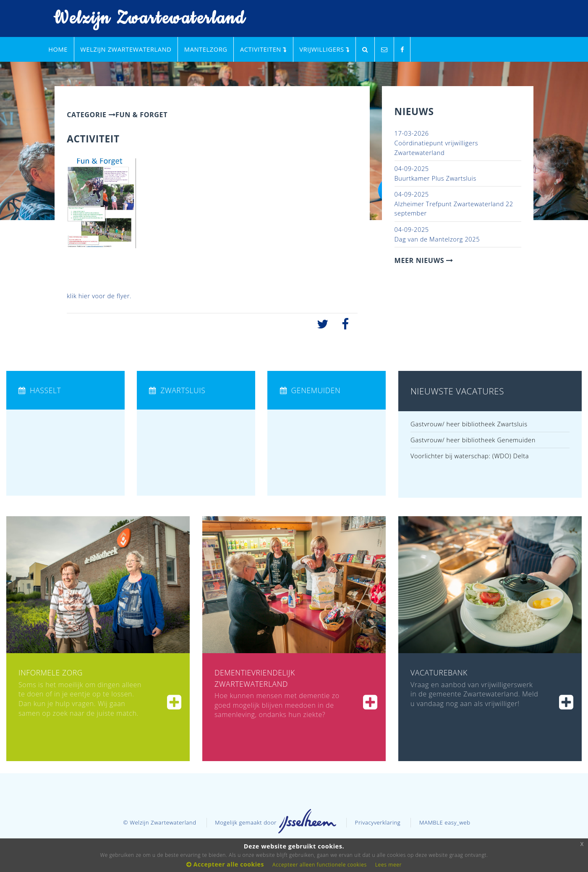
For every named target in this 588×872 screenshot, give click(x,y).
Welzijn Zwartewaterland (144, 19)
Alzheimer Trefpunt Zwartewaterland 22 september (454, 204)
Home (58, 49)
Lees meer (388, 865)
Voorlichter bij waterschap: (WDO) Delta (470, 456)
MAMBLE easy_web (445, 822)
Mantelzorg (206, 49)
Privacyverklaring (378, 822)
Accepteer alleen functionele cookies (320, 865)
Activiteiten (263, 49)
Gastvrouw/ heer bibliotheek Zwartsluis (469, 424)
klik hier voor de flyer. (99, 296)
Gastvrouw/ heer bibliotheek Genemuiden (473, 440)
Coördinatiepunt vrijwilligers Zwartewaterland (436, 143)
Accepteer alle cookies (225, 864)
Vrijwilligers (324, 49)
